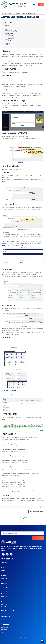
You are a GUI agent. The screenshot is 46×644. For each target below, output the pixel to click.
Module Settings (11, 36)
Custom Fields (11, 38)
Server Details (8, 41)
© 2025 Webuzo (23, 637)
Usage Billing (11, 37)
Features (7, 40)
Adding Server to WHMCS (11, 32)
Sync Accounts (8, 42)
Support (7, 45)
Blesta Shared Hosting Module (36, 512)
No (26, 521)
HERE (25, 79)
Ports (6, 29)
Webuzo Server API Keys (10, 31)
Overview (7, 25)
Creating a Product (9, 33)
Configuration (8, 43)
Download (7, 28)
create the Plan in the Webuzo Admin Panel (13, 245)
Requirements (8, 27)
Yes (21, 521)
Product (9, 34)
